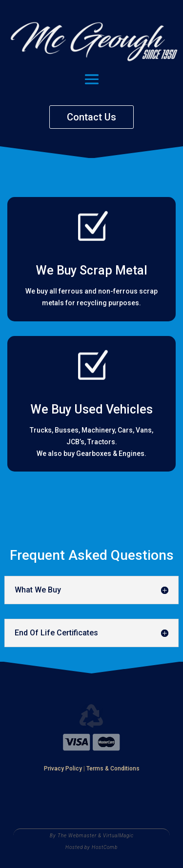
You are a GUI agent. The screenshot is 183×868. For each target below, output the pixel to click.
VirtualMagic (118, 836)
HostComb (105, 847)
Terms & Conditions (113, 769)
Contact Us (91, 117)
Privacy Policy (63, 769)
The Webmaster (77, 836)
